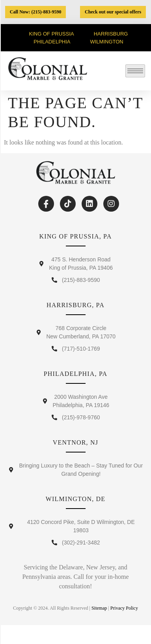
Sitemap (99, 608)
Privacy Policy (124, 608)
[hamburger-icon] (135, 71)
